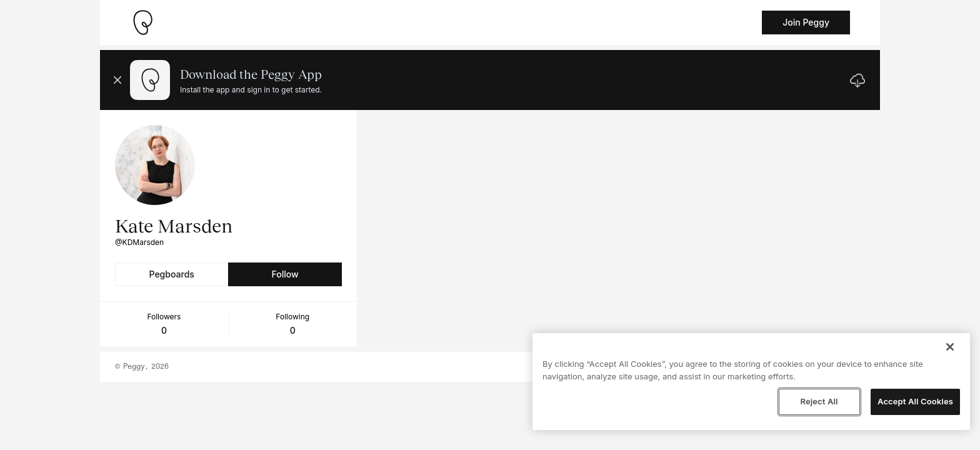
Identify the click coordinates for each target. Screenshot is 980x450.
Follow (285, 274)
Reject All (819, 401)
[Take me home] (142, 22)
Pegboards (172, 274)
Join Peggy (806, 22)
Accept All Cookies (915, 401)
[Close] (950, 347)
